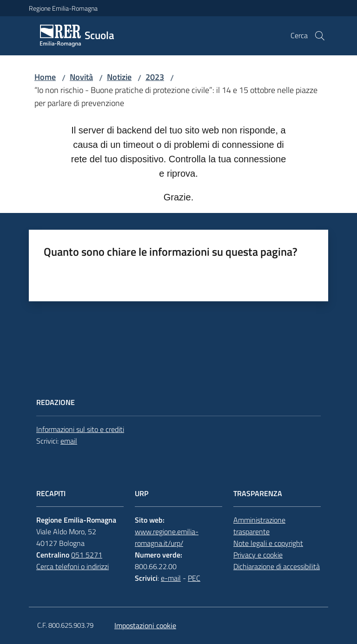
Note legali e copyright (268, 543)
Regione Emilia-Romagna (63, 8)
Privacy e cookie (258, 555)
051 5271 (87, 555)
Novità (81, 77)
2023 (155, 77)
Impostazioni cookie (145, 625)
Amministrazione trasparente (259, 526)
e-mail (171, 578)
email (69, 441)
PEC (194, 578)
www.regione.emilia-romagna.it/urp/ (167, 537)
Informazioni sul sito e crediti (80, 429)
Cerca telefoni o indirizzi (73, 566)
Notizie (119, 77)
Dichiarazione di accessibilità (277, 566)
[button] (320, 36)
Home (45, 77)
